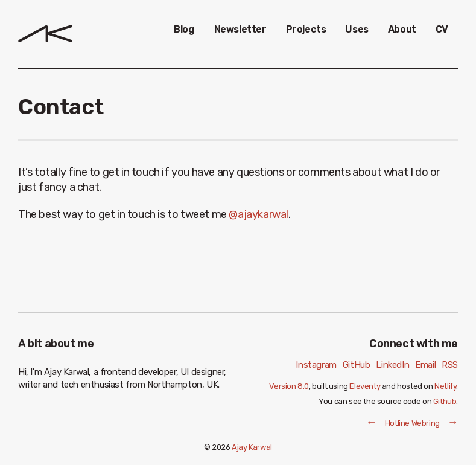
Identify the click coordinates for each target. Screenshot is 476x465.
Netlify (445, 386)
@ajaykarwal (259, 214)
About (402, 29)
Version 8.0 (289, 386)
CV (442, 29)
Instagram (316, 365)
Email (425, 365)
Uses (357, 29)
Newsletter (240, 29)
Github (445, 401)
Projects (306, 29)
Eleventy (365, 386)
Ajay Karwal (252, 447)
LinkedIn (392, 365)
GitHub (357, 365)
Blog (184, 29)
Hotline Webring (412, 423)
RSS (450, 365)
